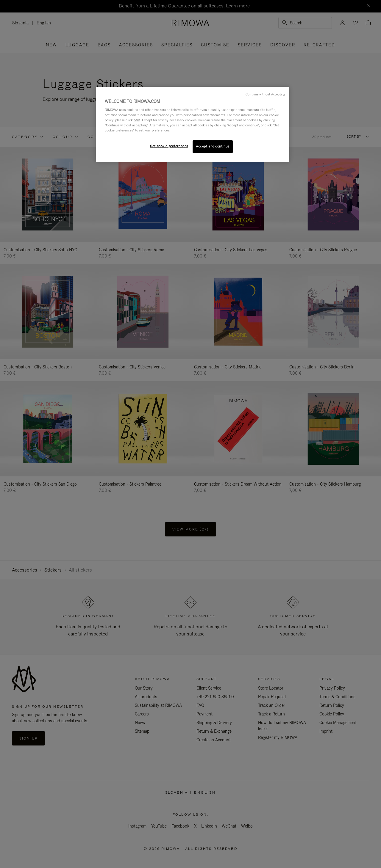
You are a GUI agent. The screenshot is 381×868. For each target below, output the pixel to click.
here (137, 120)
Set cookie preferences (169, 146)
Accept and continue (213, 146)
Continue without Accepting (265, 94)
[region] (193, 124)
